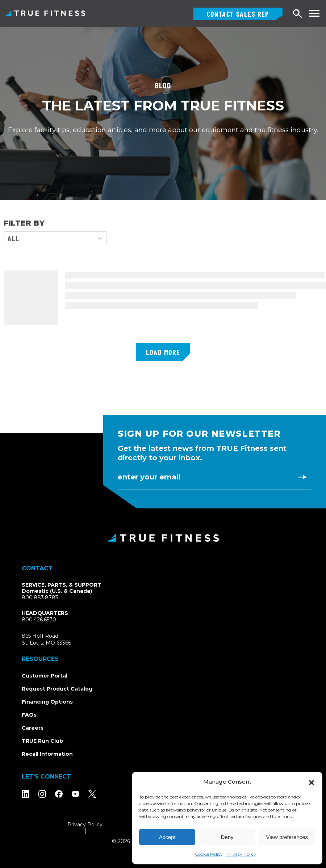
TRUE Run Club (42, 741)
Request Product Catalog (57, 689)
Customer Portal (45, 676)
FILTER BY (24, 223)
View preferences (287, 837)
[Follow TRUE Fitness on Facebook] (59, 794)
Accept (167, 837)
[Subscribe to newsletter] (302, 477)
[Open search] (298, 14)
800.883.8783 (40, 597)
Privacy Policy (241, 854)
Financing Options (47, 702)
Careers (33, 728)
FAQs (29, 715)
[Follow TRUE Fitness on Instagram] (42, 794)
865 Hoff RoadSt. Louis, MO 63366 (55, 640)
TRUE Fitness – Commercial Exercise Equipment (45, 13)
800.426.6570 (39, 620)
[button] (312, 782)
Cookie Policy (209, 854)
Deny (227, 837)
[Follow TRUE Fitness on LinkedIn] (26, 794)
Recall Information (47, 754)
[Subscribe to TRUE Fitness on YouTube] (76, 794)
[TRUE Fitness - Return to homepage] (163, 538)
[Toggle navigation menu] (314, 13)
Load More (163, 352)
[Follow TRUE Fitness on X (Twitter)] (92, 794)
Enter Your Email (149, 477)
